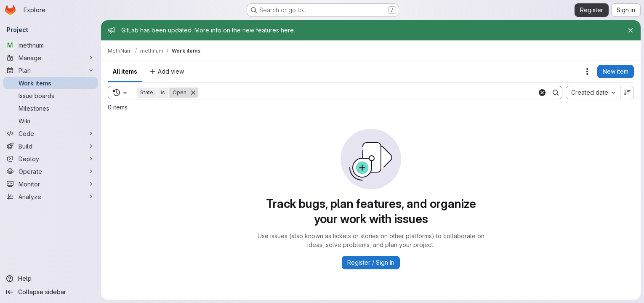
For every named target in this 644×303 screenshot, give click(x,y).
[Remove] (193, 93)
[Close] (631, 30)
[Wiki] (51, 121)
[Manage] (51, 58)
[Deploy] (51, 159)
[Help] (51, 279)
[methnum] (51, 45)
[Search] (368, 93)
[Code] (51, 133)
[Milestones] (51, 108)
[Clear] (542, 93)
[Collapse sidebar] (51, 292)
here (287, 30)
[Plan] (51, 70)
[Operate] (51, 171)
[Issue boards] (51, 96)
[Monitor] (51, 184)
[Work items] (51, 83)
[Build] (51, 146)
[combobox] (593, 93)
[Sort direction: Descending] (627, 93)
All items (125, 71)
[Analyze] (51, 197)
